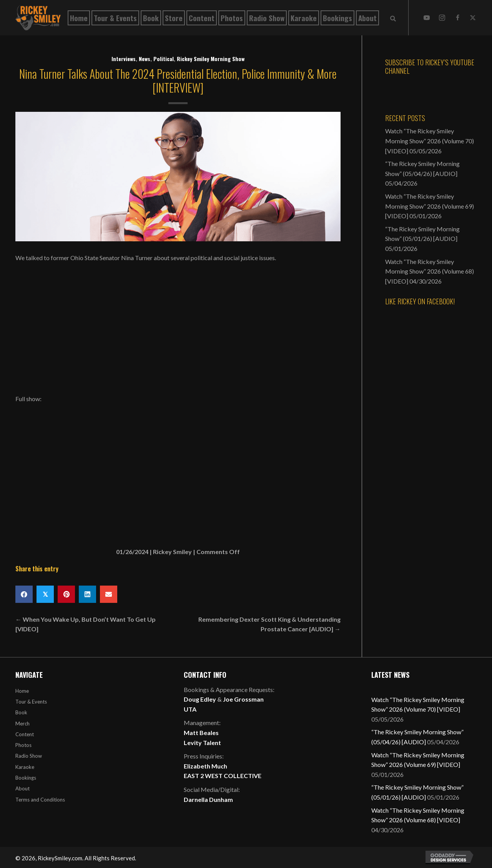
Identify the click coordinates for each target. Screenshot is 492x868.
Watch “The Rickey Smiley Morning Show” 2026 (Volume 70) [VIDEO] (430, 141)
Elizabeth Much (205, 766)
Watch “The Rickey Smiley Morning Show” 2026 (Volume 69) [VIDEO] (430, 206)
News (145, 59)
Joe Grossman (243, 699)
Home (22, 691)
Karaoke (25, 767)
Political (164, 59)
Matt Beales (201, 733)
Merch (22, 724)
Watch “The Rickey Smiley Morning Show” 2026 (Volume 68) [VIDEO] (430, 271)
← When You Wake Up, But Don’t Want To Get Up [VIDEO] (86, 624)
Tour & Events (31, 702)
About (22, 788)
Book (21, 712)
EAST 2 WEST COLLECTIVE (223, 776)
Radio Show (29, 756)
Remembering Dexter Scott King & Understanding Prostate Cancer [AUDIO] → (269, 624)
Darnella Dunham (208, 799)
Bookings (26, 778)
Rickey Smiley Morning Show (211, 59)
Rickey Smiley (172, 552)
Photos (23, 745)
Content (25, 734)
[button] (427, 18)
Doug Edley (200, 699)
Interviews (124, 59)
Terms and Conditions (40, 800)
